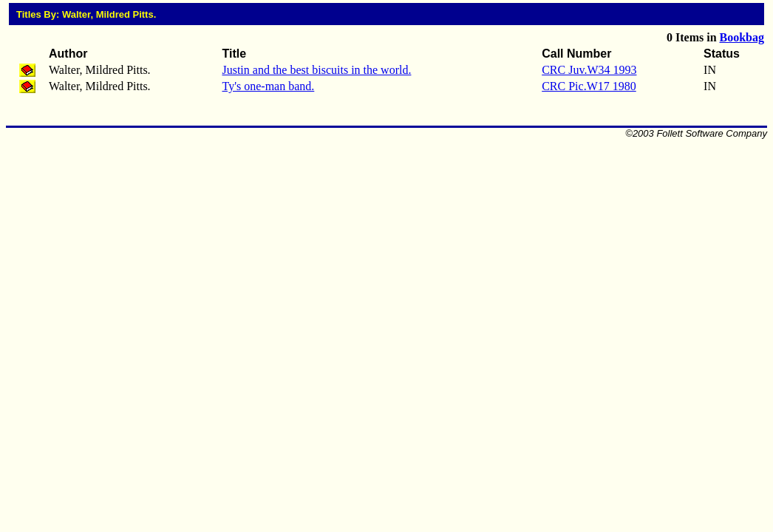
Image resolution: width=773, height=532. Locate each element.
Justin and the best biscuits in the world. (316, 70)
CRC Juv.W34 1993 (589, 70)
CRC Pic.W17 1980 (589, 86)
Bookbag (742, 37)
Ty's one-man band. (268, 86)
